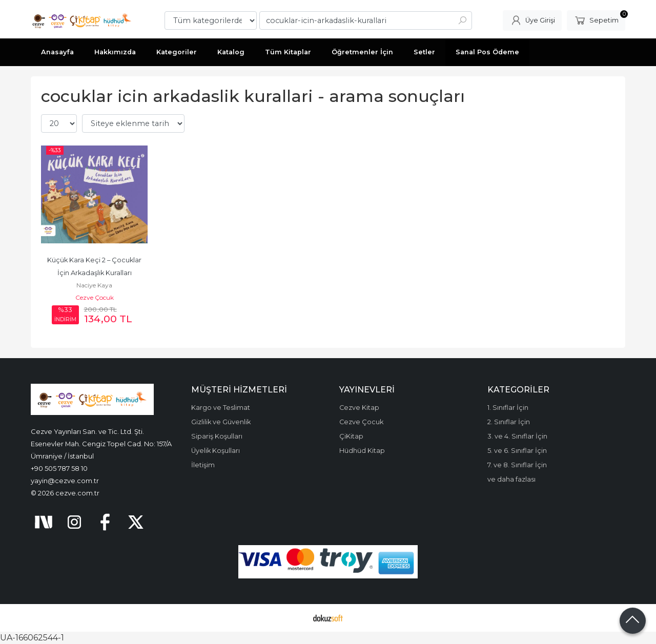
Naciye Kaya (94, 285)
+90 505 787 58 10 (59, 468)
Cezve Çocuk (95, 297)
